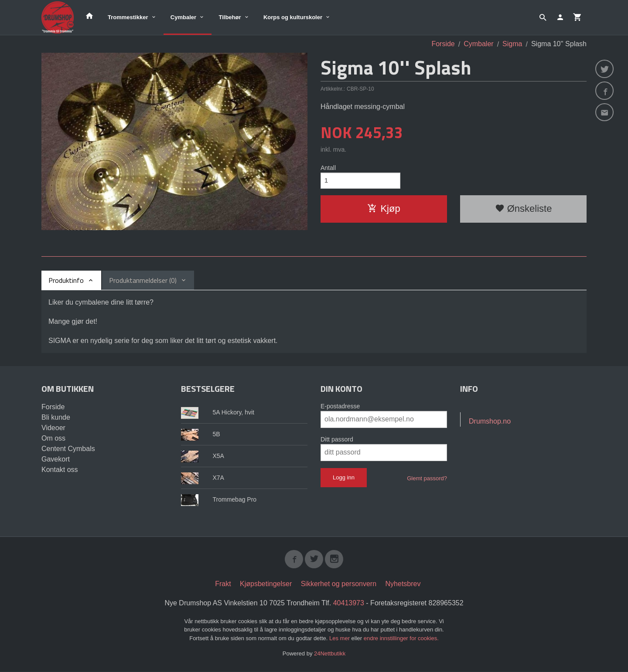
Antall (328, 168)
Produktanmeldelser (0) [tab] (143, 280)
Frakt (223, 585)
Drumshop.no (490, 421)
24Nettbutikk (330, 654)
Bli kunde (56, 417)
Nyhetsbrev (403, 585)
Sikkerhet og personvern (339, 585)
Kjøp (384, 210)
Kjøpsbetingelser (266, 585)
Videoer (53, 428)
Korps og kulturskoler (293, 17)
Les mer (340, 639)
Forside (443, 44)
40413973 (349, 604)
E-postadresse (340, 406)
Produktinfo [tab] (66, 280)
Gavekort (56, 459)
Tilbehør (230, 17)
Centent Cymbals (68, 449)
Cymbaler (183, 17)
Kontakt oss (60, 470)
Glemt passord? (427, 478)
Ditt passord (337, 439)
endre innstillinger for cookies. (401, 639)
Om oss (53, 438)
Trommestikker (128, 17)
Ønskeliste (524, 210)
